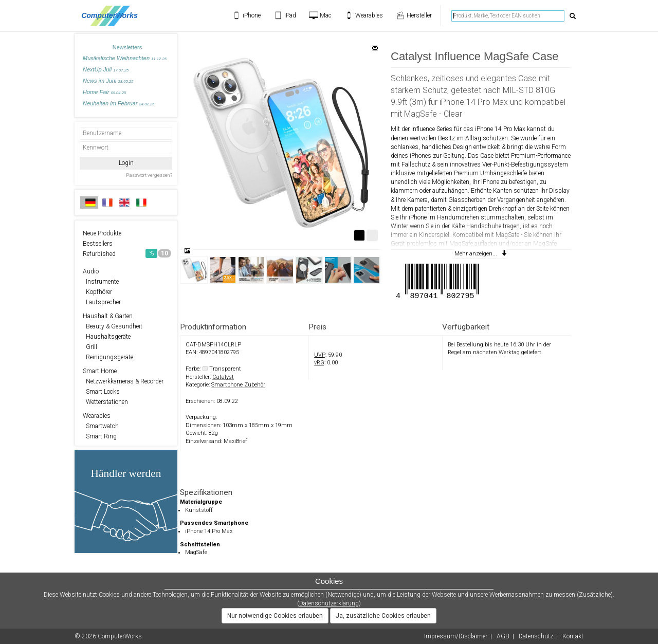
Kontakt (573, 636)
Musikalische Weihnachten (125, 58)
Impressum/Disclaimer (456, 636)
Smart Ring (100, 436)
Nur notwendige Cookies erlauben (275, 616)
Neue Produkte (102, 233)
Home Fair (104, 92)
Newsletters (127, 47)
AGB (503, 636)
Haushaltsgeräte (107, 337)
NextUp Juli (106, 69)
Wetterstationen (105, 402)
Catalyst (223, 377)
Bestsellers (98, 244)
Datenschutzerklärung (329, 603)
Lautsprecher (102, 302)
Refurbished (127, 253)
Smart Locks (101, 392)
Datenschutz (536, 636)
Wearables (97, 416)
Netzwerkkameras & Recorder (123, 381)
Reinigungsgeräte (108, 357)
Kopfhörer (97, 292)
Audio (91, 271)
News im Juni (108, 81)
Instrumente (101, 282)
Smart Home (100, 371)
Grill (90, 347)
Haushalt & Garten (108, 316)
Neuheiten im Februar (118, 103)
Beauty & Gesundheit (113, 326)
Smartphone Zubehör (238, 385)
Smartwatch (101, 426)
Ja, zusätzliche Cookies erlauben (383, 616)
